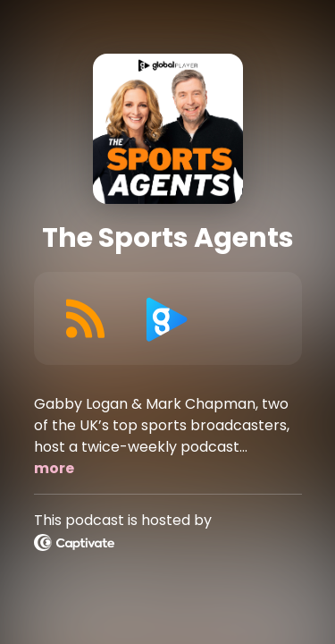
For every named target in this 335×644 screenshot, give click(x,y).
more (54, 468)
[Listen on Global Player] (167, 318)
